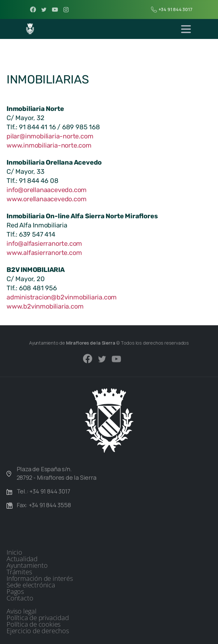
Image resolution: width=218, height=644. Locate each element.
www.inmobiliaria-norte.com (49, 145)
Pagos (15, 592)
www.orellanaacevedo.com (46, 199)
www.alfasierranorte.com (44, 253)
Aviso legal (22, 611)
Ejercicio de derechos (38, 631)
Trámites (19, 572)
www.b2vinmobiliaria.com (45, 306)
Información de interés (40, 579)
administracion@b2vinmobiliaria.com (62, 297)
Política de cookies (34, 624)
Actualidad (22, 559)
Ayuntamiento (27, 565)
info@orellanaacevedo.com (47, 190)
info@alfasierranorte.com (44, 243)
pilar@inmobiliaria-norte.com (50, 136)
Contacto (20, 598)
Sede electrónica (31, 585)
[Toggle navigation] (186, 29)
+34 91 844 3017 (172, 9)
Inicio (14, 552)
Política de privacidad (38, 618)
